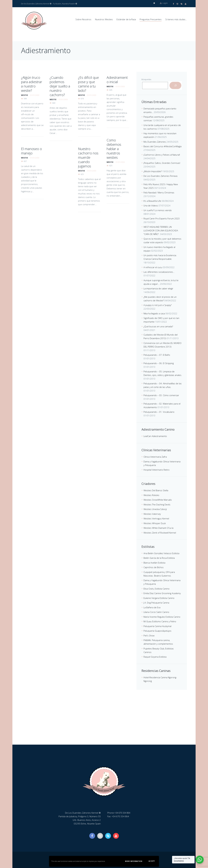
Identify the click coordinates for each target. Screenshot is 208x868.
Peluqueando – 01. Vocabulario (159, 412)
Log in (164, 4)
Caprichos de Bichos (154, 567)
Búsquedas (146, 79)
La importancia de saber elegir (158, 288)
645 (111, 90)
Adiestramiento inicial (117, 79)
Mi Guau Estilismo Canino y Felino (160, 621)
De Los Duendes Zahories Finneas (161, 176)
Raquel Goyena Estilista (155, 657)
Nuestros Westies (104, 19)
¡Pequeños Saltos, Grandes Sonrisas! (162, 163)
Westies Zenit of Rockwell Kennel (160, 532)
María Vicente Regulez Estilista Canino (162, 617)
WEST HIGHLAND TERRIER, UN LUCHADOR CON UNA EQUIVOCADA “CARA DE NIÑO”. (161, 230)
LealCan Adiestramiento (155, 436)
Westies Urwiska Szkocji (155, 509)
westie (24, 95)
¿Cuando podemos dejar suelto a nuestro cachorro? (60, 86)
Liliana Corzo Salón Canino (156, 612)
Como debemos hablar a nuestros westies (114, 149)
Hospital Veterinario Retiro (157, 470)
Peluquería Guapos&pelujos (157, 631)
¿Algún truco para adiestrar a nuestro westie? (32, 84)
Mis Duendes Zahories (155, 142)
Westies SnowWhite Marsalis (158, 500)
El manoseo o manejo (31, 151)
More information (134, 861)
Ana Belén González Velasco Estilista (161, 553)
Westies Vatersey (152, 514)
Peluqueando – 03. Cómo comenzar (161, 395)
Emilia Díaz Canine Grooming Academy (162, 593)
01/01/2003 (35, 95)
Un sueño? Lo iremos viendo (158, 210)
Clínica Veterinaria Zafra (155, 457)
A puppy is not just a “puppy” (158, 305)
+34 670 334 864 (123, 813)
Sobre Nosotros (83, 19)
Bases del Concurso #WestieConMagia (162, 146)
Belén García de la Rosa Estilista (159, 558)
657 (25, 161)
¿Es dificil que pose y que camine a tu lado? (88, 84)
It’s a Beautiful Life (152, 201)
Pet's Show (149, 635)
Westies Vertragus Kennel (156, 518)
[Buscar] (175, 85)
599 (25, 98)
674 (82, 98)
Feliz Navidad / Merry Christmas (159, 192)
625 (111, 165)
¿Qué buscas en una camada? (158, 326)
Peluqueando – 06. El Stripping (159, 363)
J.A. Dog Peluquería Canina (156, 602)
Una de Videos (151, 205)
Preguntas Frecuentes (151, 19)
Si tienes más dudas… (176, 19)
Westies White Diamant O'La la (158, 528)
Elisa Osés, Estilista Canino (157, 588)
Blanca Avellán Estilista (154, 563)
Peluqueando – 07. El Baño (157, 355)
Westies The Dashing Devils (157, 504)
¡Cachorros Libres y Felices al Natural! (162, 155)
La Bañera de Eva (152, 607)
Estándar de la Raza (126, 19)
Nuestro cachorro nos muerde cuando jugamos (88, 157)
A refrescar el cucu (153, 267)
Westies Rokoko (151, 495)
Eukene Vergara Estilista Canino (159, 598)
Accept (152, 861)
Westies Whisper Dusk (155, 523)
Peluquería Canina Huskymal (157, 626)
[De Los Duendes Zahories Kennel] (104, 723)
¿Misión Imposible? (153, 171)
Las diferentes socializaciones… (159, 272)
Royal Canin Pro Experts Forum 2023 (162, 218)
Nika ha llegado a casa (154, 313)
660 (54, 103)
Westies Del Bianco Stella (156, 490)
